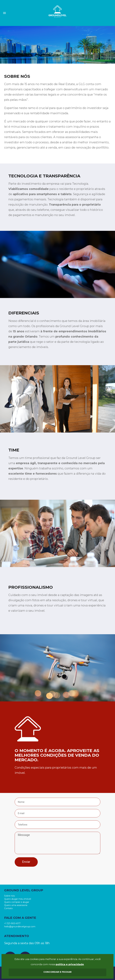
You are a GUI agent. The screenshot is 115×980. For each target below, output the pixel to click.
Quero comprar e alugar (17, 902)
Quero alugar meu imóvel (18, 899)
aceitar (57, 972)
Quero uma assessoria (16, 905)
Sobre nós (9, 896)
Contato (8, 908)
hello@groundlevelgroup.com (20, 927)
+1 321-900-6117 (12, 923)
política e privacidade (70, 964)
